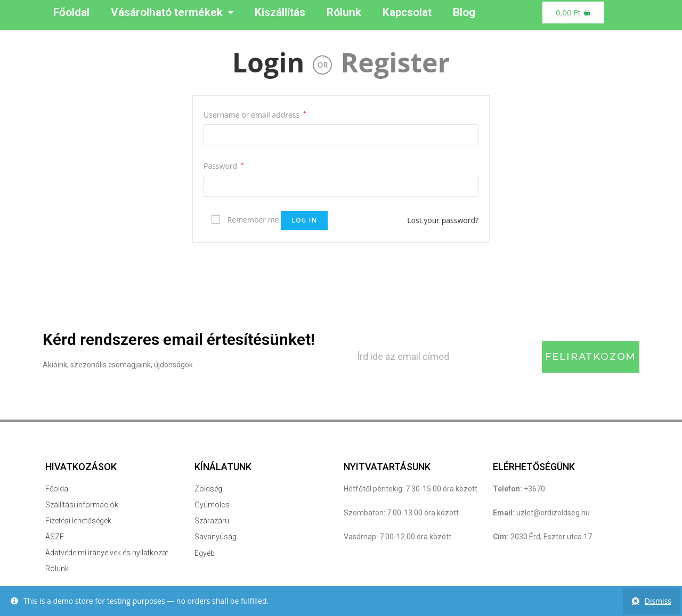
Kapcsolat (407, 12)
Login (269, 62)
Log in (304, 220)
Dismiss (658, 601)
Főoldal (71, 12)
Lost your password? (443, 220)
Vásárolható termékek (172, 13)
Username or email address (255, 115)
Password (224, 166)
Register (395, 62)
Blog (464, 12)
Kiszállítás (280, 12)
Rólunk (344, 12)
